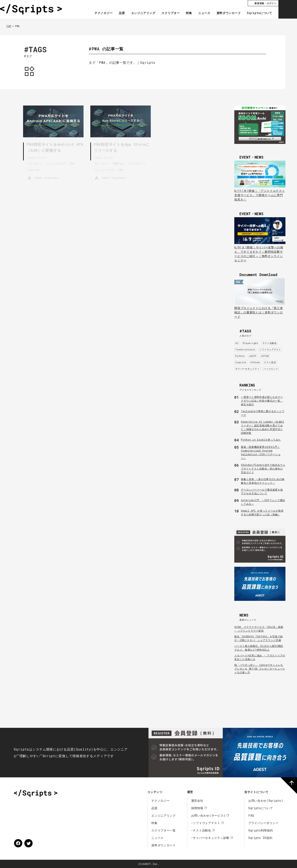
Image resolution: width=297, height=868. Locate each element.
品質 (122, 13)
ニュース (204, 13)
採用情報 (197, 808)
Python (240, 356)
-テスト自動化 (201, 830)
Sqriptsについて (260, 13)
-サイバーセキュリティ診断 (210, 838)
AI (237, 343)
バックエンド (271, 369)
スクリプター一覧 (164, 830)
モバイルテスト (138, 163)
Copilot (241, 362)
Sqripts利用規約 (261, 830)
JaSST (253, 356)
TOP (9, 26)
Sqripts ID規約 (260, 838)
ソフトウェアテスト (270, 349)
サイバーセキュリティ (247, 369)
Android (34, 169)
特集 (189, 13)
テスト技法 (270, 362)
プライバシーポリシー (263, 823)
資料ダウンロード (229, 13)
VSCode (255, 362)
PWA (73, 163)
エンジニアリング (143, 13)
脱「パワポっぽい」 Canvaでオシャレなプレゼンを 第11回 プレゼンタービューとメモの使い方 (260, 669)
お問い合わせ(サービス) (208, 815)
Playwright (250, 343)
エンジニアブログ (57, 163)
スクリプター (171, 13)
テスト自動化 (270, 343)
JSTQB (265, 356)
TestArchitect (245, 349)
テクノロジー (104, 13)
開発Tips (120, 163)
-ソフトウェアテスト (206, 823)
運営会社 (197, 801)
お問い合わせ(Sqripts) (266, 801)
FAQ (251, 815)
